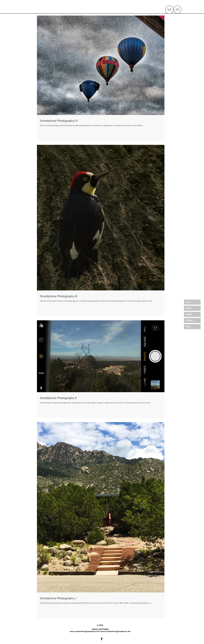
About (189, 308)
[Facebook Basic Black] (102, 639)
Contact (189, 320)
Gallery (189, 314)
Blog (188, 327)
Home (188, 302)
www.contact (75, 631)
